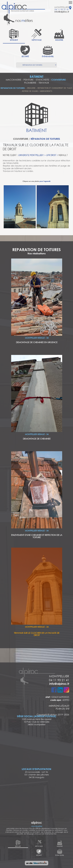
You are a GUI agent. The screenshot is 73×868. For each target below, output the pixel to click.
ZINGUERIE (32, 88)
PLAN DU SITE (62, 709)
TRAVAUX (44, 83)
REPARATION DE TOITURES (13, 88)
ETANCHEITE (42, 80)
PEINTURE (29, 80)
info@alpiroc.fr (62, 12)
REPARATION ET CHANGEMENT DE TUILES (55, 88)
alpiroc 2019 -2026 (60, 714)
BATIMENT (37, 77)
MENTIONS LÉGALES (59, 706)
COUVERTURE (59, 80)
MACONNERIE (14, 80)
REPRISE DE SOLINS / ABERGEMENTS (37, 91)
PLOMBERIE (30, 83)
